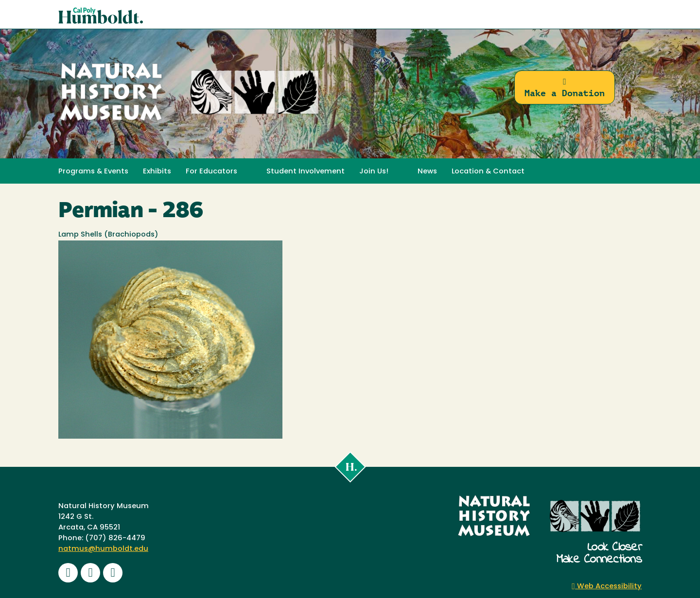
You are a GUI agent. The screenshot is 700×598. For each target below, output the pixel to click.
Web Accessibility (607, 587)
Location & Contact (488, 172)
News (427, 172)
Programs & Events (93, 172)
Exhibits (157, 172)
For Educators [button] (211, 172)
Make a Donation (565, 88)
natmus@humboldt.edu (103, 549)
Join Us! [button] (374, 172)
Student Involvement (306, 172)
